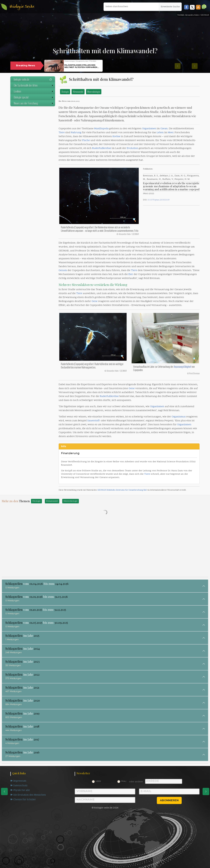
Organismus (179, 417)
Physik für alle (20, 791)
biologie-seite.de (33, 79)
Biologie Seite (22, 7)
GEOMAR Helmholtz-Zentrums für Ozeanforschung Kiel (122, 490)
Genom (63, 270)
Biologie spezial (34, 97)
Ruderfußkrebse (102, 148)
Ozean (164, 129)
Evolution (132, 148)
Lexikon (34, 91)
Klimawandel (78, 92)
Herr (98, 781)
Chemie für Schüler (23, 800)
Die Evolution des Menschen (28, 796)
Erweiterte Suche (170, 7)
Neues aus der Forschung (34, 103)
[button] (204, 7)
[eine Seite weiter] (206, 791)
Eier (131, 274)
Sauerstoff (93, 421)
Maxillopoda (101, 129)
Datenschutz (19, 786)
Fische (86, 140)
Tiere (62, 133)
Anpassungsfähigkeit (182, 367)
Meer (171, 133)
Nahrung (76, 133)
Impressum (18, 781)
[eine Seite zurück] (4, 791)
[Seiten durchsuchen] (131, 7)
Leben (160, 133)
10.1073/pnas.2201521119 (159, 200)
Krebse (116, 137)
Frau (124, 781)
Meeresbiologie (94, 92)
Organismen (149, 129)
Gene (95, 301)
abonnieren (169, 800)
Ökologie (65, 92)
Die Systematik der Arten (34, 85)
